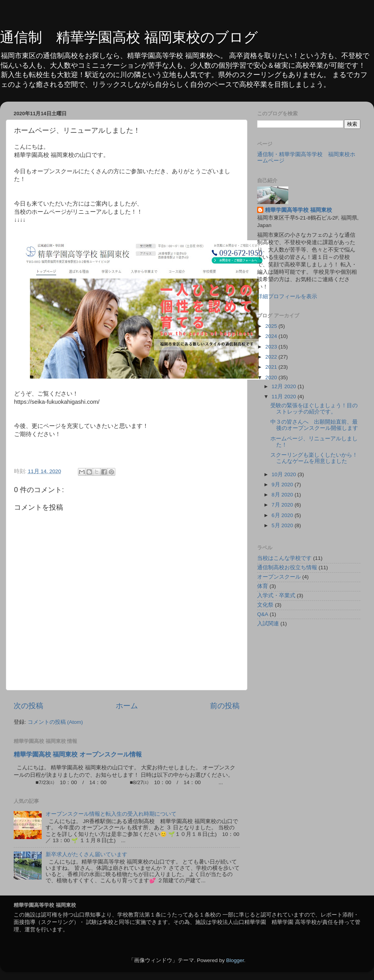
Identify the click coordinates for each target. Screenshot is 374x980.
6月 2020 (283, 515)
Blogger (235, 960)
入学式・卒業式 (276, 596)
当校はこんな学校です (284, 558)
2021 (272, 367)
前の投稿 (225, 706)
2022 (272, 357)
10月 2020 (285, 474)
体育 (263, 586)
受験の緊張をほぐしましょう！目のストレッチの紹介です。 (314, 409)
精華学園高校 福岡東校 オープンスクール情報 (78, 754)
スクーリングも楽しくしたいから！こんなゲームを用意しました (314, 458)
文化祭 (265, 605)
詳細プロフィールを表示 (287, 296)
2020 (272, 377)
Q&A (263, 614)
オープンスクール (279, 577)
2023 (272, 347)
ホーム (127, 706)
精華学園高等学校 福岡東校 (298, 210)
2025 (272, 326)
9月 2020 (283, 485)
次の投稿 (28, 706)
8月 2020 (283, 495)
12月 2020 (285, 386)
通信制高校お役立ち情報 (287, 567)
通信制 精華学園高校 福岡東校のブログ (129, 37)
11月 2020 (285, 397)
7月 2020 (283, 505)
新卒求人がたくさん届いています (86, 854)
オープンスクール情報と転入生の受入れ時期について (111, 814)
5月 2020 (283, 525)
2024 (272, 336)
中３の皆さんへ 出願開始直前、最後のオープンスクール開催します (314, 425)
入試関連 (268, 624)
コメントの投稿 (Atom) (55, 722)
